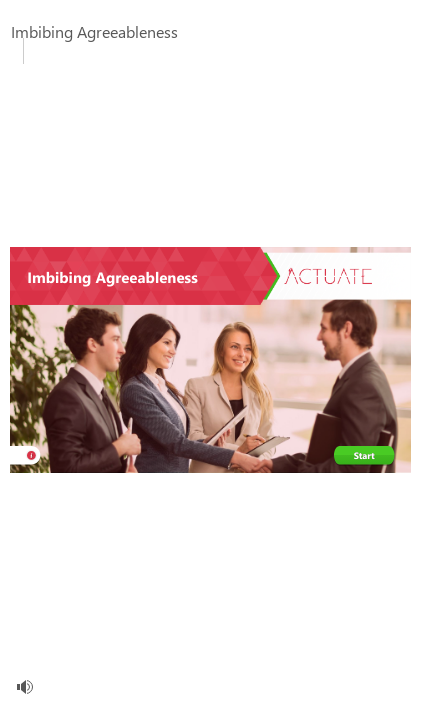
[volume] (25, 687)
